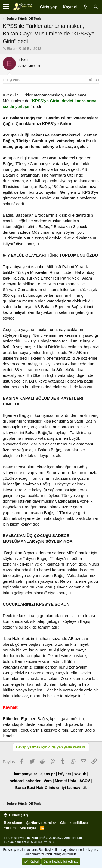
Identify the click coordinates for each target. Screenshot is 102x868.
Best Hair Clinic (41, 788)
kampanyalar (26, 774)
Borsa (21, 788)
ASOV (85, 781)
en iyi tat (64, 788)
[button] (6, 7)
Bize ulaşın (13, 823)
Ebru (11, 49)
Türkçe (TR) (16, 815)
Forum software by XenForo (43, 838)
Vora (48, 781)
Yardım (10, 828)
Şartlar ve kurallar (41, 823)
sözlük (80, 774)
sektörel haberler (25, 781)
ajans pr (48, 774)
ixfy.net (64, 774)
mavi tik (80, 788)
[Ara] (96, 7)
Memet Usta (66, 781)
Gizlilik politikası (74, 823)
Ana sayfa (28, 828)
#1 (98, 80)
